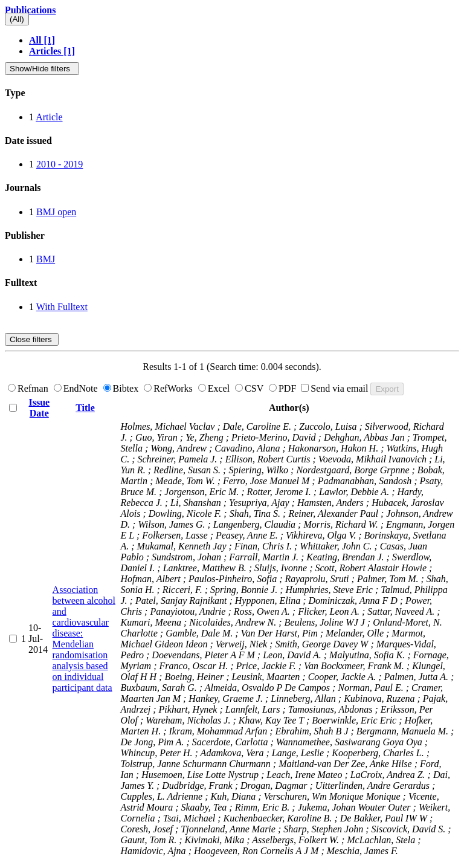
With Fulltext (62, 307)
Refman (29, 388)
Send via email (336, 388)
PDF (284, 388)
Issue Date (39, 408)
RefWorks (169, 388)
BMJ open (56, 212)
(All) (17, 19)
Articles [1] (52, 51)
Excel (215, 388)
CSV (250, 388)
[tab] (232, 93)
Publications (30, 10)
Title (85, 408)
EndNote (77, 388)
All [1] (42, 40)
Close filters (32, 339)
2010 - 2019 (60, 164)
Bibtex (122, 388)
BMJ (46, 259)
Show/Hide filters (42, 69)
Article (49, 117)
